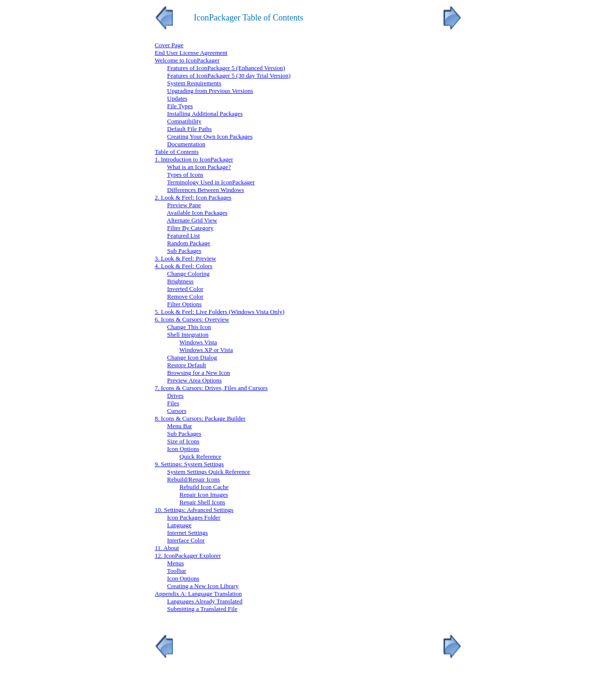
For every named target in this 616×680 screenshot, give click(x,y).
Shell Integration (188, 335)
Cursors (177, 411)
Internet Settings (188, 533)
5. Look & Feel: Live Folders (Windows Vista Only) (220, 312)
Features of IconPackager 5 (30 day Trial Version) (229, 75)
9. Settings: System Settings (189, 464)
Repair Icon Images (204, 495)
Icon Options (183, 449)
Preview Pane (184, 205)
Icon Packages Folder (194, 517)
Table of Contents (177, 152)
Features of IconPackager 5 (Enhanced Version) (226, 68)
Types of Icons (185, 175)
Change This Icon (189, 327)
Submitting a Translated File (202, 609)
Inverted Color (185, 289)
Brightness (180, 281)
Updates (177, 98)
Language (179, 525)
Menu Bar (179, 426)
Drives (175, 395)
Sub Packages (184, 251)
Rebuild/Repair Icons (194, 479)
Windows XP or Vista (206, 350)
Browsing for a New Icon (199, 373)
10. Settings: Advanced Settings (194, 510)
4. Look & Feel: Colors (184, 266)
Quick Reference (200, 456)
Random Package (189, 243)
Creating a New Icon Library (203, 586)
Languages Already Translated (205, 601)
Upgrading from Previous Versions (210, 91)
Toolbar (177, 571)
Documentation (186, 144)
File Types (180, 106)
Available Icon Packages (197, 213)
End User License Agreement (191, 53)
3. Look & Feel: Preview (185, 258)
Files (173, 403)
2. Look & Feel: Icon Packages (193, 197)
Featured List (184, 235)
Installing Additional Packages (205, 114)
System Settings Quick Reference (209, 472)
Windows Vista (198, 342)
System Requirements (194, 83)
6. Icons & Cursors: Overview (192, 319)
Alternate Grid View (192, 220)
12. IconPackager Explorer (188, 555)
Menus (175, 563)
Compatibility (184, 121)
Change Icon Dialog (192, 357)
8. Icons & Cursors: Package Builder (200, 418)
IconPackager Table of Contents (248, 18)
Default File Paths (189, 129)
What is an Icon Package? (199, 167)
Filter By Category (190, 228)
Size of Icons (183, 441)
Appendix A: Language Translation (198, 594)
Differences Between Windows (205, 190)
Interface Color (186, 540)
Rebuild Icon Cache (204, 487)
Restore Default (187, 365)
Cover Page (169, 45)
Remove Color (185, 296)
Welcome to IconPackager (187, 60)
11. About (167, 548)
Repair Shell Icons (202, 502)
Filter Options (184, 304)
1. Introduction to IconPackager (194, 159)
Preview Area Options (194, 380)
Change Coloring (188, 274)
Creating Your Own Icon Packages (210, 136)
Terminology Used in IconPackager (211, 182)
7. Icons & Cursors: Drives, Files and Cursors (211, 388)
